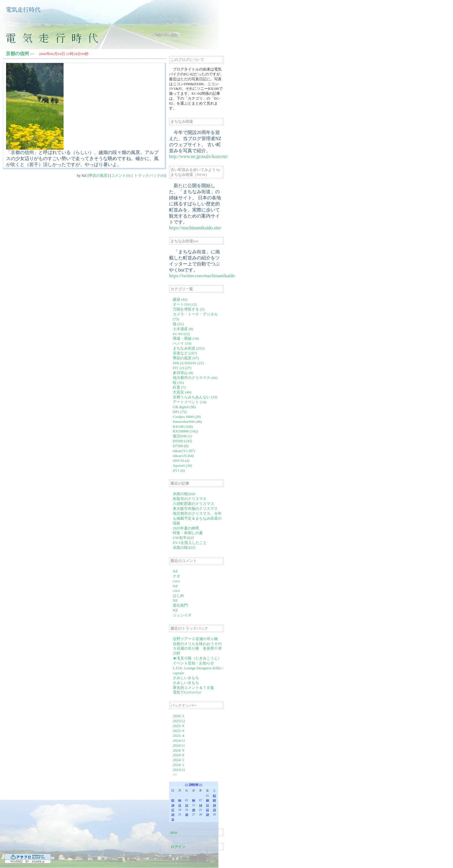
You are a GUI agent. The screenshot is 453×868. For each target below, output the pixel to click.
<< (175, 775)
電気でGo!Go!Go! (187, 692)
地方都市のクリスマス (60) (195, 378)
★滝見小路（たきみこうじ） (197, 658)
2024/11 (179, 745)
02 (214, 796)
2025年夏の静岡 (186, 528)
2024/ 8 (178, 755)
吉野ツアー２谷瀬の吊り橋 (195, 639)
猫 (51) (178, 324)
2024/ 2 (178, 760)
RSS (174, 833)
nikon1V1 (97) (184, 451)
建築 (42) (180, 299)
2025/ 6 (178, 731)
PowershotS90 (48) (187, 422)
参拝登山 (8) (183, 373)
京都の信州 (17, 54)
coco (176, 581)
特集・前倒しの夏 (188, 533)
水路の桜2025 (184, 548)
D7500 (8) (181, 446)
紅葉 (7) (179, 387)
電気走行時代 (23, 10)
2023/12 (179, 770)
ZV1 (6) (179, 470)
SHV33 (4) (181, 461)
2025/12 (179, 721)
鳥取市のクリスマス (190, 499)
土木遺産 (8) (183, 329)
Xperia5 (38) (182, 465)
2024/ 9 (178, 750)
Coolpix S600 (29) (187, 417)
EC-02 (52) (181, 334)
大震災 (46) (182, 392)
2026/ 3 (178, 716)
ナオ (177, 576)
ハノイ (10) (182, 343)
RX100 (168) (183, 426)
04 (180, 800)
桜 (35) (178, 383)
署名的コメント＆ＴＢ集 (193, 688)
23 (214, 810)
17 (173, 810)
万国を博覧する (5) (189, 309)
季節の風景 (98, 175)
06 (194, 800)
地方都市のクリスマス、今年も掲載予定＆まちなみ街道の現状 (197, 518)
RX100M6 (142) (185, 431)
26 (187, 814)
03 (173, 800)
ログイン (178, 847)
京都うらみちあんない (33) (195, 397)
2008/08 (194, 784)
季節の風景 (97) (186, 358)
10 (173, 805)
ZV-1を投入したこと (190, 543)
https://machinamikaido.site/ (195, 228)
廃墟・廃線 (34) (186, 338)
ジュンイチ (182, 615)
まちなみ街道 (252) (189, 348)
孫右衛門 (180, 605)
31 (173, 819)
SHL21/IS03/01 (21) (188, 363)
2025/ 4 (178, 736)
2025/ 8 (178, 726)
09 (214, 800)
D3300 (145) (182, 441)
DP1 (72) (180, 412)
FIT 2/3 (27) (182, 368)
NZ (175, 571)
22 (207, 810)
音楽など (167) (185, 353)
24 (173, 814)
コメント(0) (121, 175)
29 (207, 814)
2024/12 (179, 740)
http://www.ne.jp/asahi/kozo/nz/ (198, 156)
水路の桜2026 (184, 494)
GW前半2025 (183, 538)
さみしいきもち (186, 678)
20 (194, 810)
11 (180, 805)
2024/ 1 (178, 765)
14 (200, 805)
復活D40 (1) (182, 436)
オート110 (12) (185, 304)
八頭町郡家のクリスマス (193, 504)
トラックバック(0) (149, 175)
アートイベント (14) (190, 402)
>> (201, 784)
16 (214, 805)
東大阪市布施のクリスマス (195, 509)
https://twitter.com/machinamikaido (202, 276)
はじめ (178, 595)
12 (187, 805)
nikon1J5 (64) (183, 456)
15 (207, 805)
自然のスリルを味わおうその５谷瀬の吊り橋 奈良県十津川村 (197, 649)
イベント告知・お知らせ (193, 663)
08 (207, 800)
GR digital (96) (184, 407)
